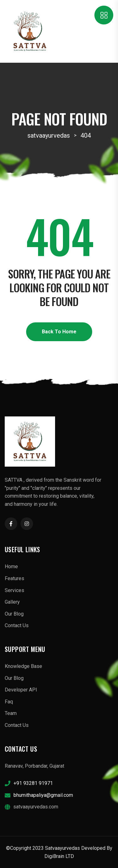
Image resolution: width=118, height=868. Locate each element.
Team (11, 713)
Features (14, 578)
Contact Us (17, 625)
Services (14, 590)
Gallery (12, 602)
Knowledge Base (23, 666)
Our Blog (14, 614)
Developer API (21, 690)
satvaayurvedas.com (36, 807)
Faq (9, 702)
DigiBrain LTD (59, 856)
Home (11, 566)
